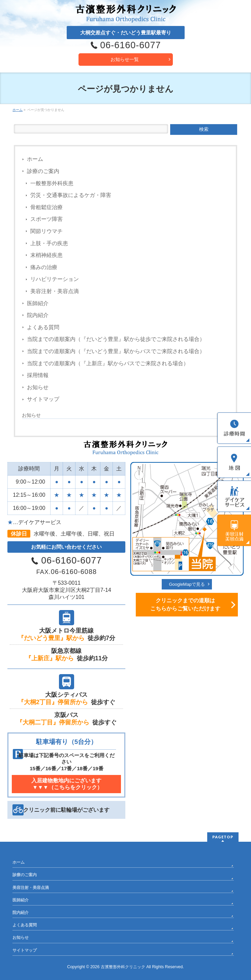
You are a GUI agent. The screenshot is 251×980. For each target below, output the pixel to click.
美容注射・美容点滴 (55, 291)
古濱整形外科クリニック (123, 967)
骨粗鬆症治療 (46, 207)
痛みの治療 (44, 267)
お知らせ (38, 387)
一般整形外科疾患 (52, 183)
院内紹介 (38, 315)
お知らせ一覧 (125, 59)
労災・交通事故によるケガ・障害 (71, 195)
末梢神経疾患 (46, 255)
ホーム (35, 159)
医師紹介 (38, 303)
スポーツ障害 (46, 219)
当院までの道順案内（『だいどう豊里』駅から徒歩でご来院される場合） (116, 339)
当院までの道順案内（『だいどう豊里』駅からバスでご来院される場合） (116, 351)
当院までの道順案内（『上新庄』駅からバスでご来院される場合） (108, 363)
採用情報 (38, 375)
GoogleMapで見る (187, 584)
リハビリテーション (55, 279)
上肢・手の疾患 (49, 243)
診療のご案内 (43, 171)
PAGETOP (223, 837)
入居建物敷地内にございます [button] (67, 784)
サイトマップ (43, 399)
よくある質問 (43, 327)
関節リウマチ (46, 231)
